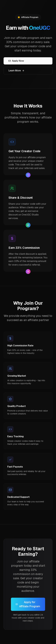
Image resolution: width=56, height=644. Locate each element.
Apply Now (16, 61)
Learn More (16, 71)
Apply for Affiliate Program (28, 604)
